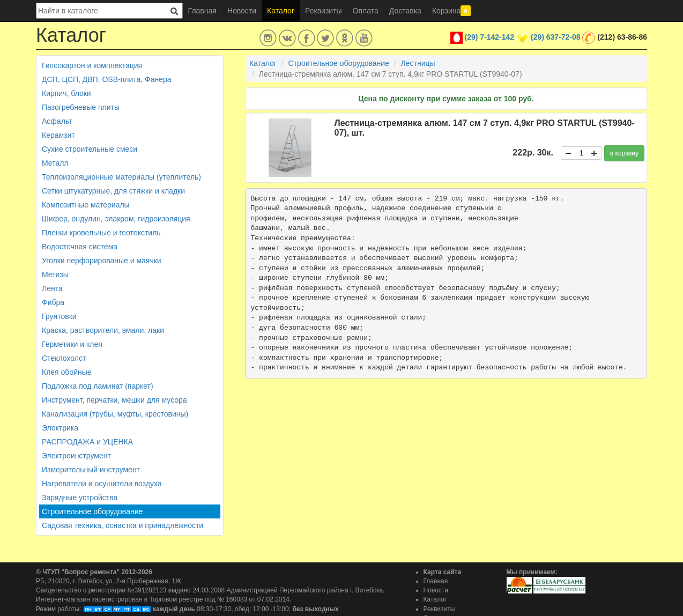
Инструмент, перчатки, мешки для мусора (114, 400)
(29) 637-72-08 (556, 37)
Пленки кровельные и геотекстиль (101, 233)
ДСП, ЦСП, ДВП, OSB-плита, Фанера (107, 79)
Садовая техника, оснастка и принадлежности (123, 525)
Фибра (53, 302)
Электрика (60, 428)
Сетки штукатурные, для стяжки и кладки (113, 191)
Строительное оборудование (92, 511)
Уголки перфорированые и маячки (102, 261)
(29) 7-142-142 (490, 37)
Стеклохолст (64, 358)
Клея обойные (67, 372)
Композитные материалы (86, 205)
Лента (52, 288)
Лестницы (418, 63)
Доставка (405, 11)
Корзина (451, 11)
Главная (202, 11)
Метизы (55, 274)
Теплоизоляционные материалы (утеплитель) (121, 177)
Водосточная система (80, 247)
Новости (242, 11)
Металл (55, 163)
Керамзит (58, 135)
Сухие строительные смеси (90, 149)
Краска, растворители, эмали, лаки (103, 330)
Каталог (281, 11)
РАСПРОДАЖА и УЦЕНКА (87, 442)
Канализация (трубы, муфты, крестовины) (115, 414)
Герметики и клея (72, 344)
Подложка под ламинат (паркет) (98, 386)
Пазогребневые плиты (81, 107)
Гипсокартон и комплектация (92, 65)
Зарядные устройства (80, 498)
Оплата (366, 11)
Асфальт (57, 121)
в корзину (624, 153)
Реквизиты (324, 11)
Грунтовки (59, 316)
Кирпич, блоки (66, 93)
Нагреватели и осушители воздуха (102, 484)
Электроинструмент (76, 456)
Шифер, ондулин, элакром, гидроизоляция (116, 219)
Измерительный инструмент (91, 470)
